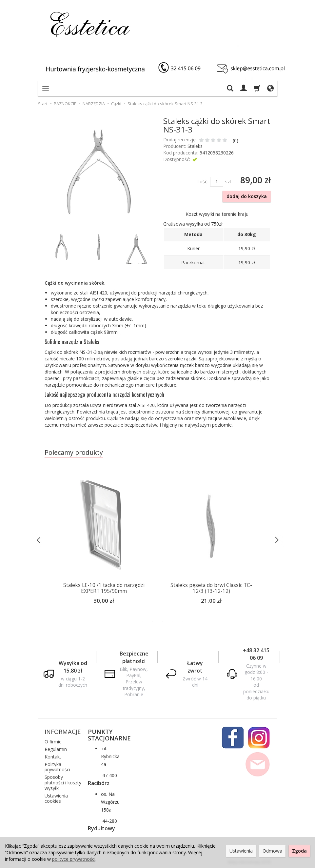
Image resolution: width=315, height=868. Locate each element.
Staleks (195, 146)
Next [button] (276, 540)
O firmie (53, 741)
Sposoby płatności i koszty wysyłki (63, 782)
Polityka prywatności (57, 766)
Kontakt (53, 756)
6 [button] (182, 620)
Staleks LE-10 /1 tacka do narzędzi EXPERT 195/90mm (104, 588)
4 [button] (163, 620)
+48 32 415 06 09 (256, 653)
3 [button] (153, 620)
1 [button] (133, 620)
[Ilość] (217, 182)
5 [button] (172, 620)
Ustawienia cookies (56, 797)
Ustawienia (241, 851)
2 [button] (143, 620)
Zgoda (299, 851)
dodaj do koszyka (247, 196)
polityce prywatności (74, 859)
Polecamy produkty (74, 452)
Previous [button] (39, 540)
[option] (211, 540)
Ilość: (203, 182)
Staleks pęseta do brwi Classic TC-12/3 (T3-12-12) (211, 588)
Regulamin (56, 748)
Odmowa (272, 851)
